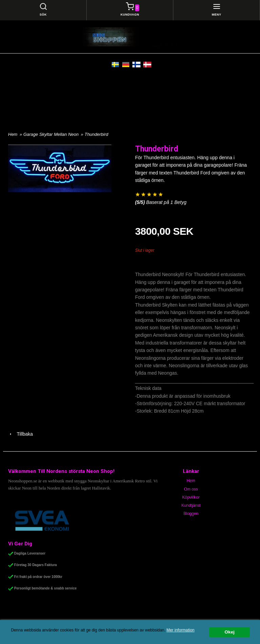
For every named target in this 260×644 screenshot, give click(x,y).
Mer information (181, 630)
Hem (13, 134)
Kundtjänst (191, 505)
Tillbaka (20, 434)
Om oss (191, 489)
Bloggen (191, 514)
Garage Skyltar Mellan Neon (52, 134)
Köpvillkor (191, 497)
